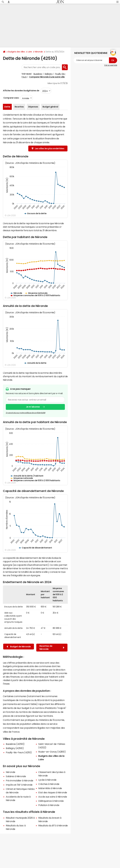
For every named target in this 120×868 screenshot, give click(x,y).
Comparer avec (11, 98)
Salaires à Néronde (16, 776)
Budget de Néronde (19, 647)
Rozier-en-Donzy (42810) (52, 752)
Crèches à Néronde (49, 784)
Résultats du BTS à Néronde (53, 825)
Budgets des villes (17, 52)
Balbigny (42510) (15, 748)
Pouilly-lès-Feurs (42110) (19, 752)
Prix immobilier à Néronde (20, 781)
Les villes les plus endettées (50, 149)
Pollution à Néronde (49, 805)
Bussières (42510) (15, 744)
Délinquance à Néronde (51, 801)
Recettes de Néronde (52, 648)
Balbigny (49, 74)
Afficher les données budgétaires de (21, 91)
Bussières (38, 74)
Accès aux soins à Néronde (53, 797)
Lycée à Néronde (47, 780)
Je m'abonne (33, 407)
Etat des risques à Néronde (53, 792)
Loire (30, 52)
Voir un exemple (111, 65)
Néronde (39, 52)
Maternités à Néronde (50, 788)
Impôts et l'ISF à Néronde (19, 785)
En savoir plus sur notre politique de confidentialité (26, 413)
